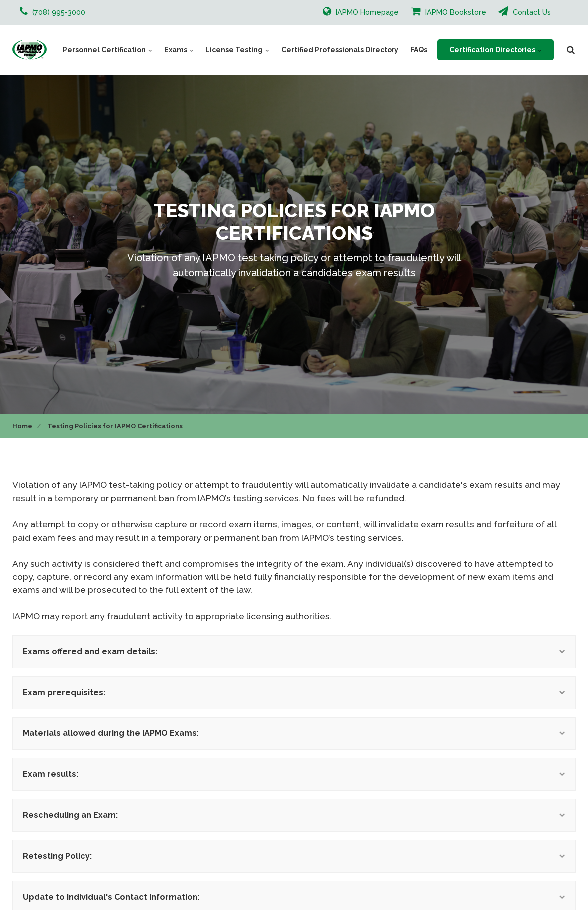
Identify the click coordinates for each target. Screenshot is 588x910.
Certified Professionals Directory (340, 50)
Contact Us (524, 11)
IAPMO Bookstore (449, 11)
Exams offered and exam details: (294, 651)
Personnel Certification (107, 50)
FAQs (419, 50)
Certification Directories (495, 50)
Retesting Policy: (294, 856)
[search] (571, 50)
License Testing (237, 50)
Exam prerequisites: (294, 692)
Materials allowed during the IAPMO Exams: (294, 733)
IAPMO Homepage (361, 11)
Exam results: (294, 774)
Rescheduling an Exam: (294, 815)
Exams (179, 50)
